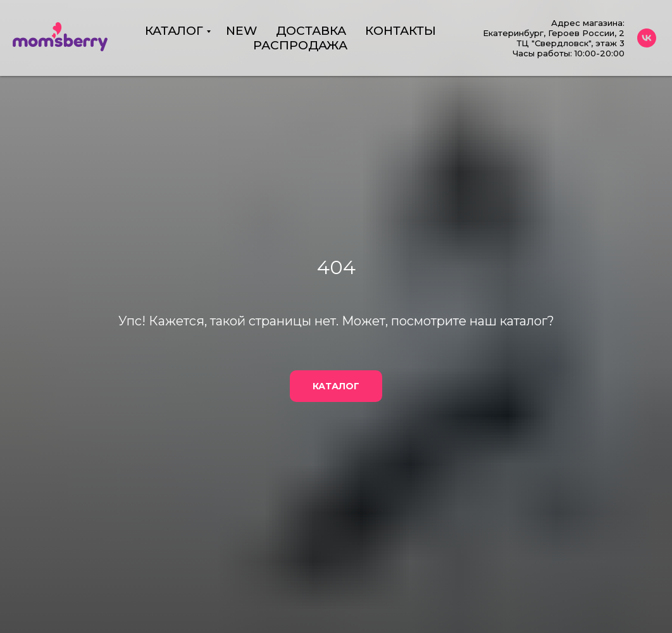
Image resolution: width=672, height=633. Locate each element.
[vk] (647, 38)
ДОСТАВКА (311, 31)
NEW (241, 31)
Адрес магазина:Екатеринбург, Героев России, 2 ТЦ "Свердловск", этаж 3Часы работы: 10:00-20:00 (554, 38)
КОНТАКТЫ (401, 31)
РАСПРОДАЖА (300, 45)
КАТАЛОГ (174, 31)
